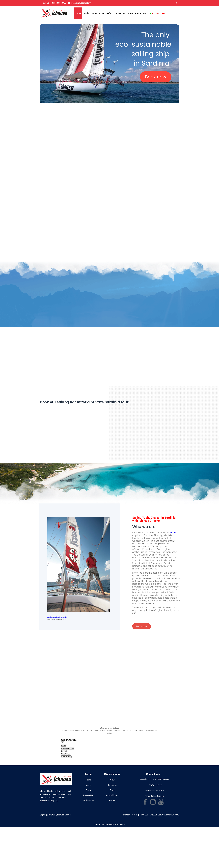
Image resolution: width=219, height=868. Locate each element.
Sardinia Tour (119, 13)
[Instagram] (171, 3)
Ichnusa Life (105, 13)
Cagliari (173, 534)
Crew (131, 13)
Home (79, 13)
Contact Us (140, 13)
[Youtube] (176, 3)
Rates (94, 13)
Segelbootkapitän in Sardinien (58, 618)
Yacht (86, 13)
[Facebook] (166, 3)
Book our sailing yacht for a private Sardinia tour (90, 403)
